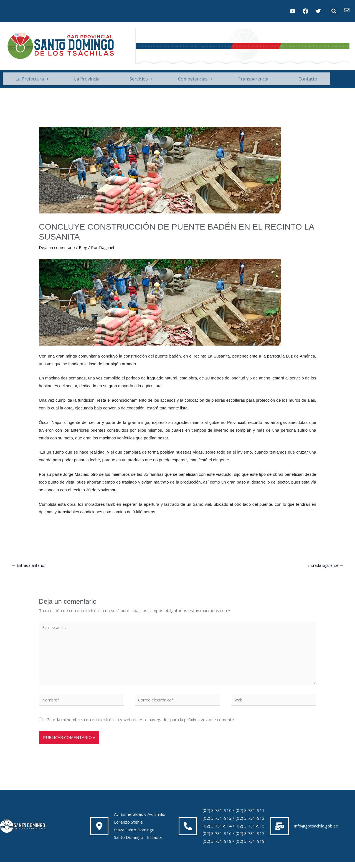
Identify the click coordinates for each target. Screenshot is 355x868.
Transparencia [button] (255, 79)
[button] (334, 11)
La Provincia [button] (89, 79)
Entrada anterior (30, 565)
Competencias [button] (195, 79)
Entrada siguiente (324, 565)
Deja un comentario (57, 247)
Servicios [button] (141, 79)
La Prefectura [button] (32, 79)
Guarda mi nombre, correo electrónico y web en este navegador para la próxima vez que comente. (141, 725)
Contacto (308, 79)
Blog (84, 247)
